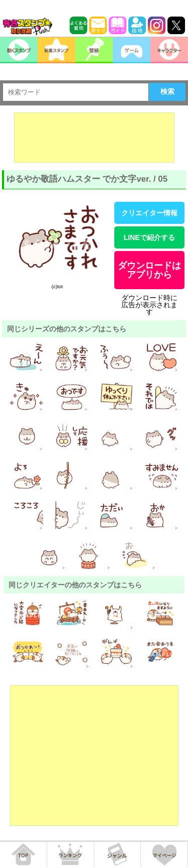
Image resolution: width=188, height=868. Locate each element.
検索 (167, 91)
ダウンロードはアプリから (149, 270)
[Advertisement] (94, 138)
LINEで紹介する (149, 237)
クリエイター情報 (149, 213)
